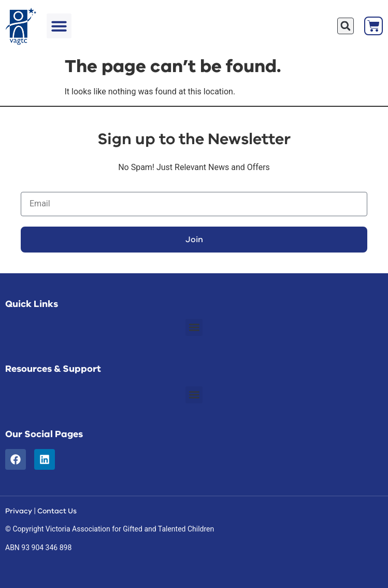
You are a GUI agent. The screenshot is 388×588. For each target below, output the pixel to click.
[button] (59, 26)
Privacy (19, 511)
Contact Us (57, 511)
